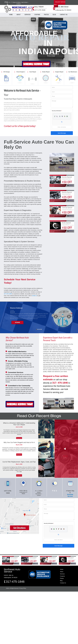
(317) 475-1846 (40, 10)
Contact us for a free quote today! (20, 126)
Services (62, 574)
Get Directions (19, 528)
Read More (19, 438)
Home (62, 569)
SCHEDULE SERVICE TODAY (36, 64)
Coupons (62, 576)
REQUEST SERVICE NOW (60, 3)
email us (34, 296)
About (62, 572)
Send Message (62, 133)
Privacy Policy (23, 588)
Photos (62, 578)
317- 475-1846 (60, 383)
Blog (61, 581)
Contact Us (63, 583)
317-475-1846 (8, 294)
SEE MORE (17, 322)
